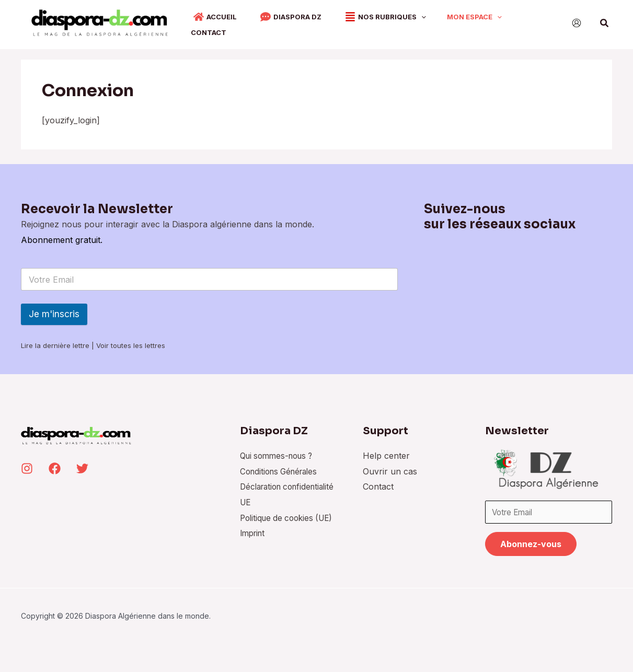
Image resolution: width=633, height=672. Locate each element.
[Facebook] (55, 464)
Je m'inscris (54, 310)
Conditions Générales (278, 467)
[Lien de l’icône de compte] (577, 23)
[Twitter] (82, 464)
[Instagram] (27, 464)
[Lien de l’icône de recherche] (605, 23)
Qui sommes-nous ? (275, 451)
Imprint (250, 544)
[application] (403, 22)
